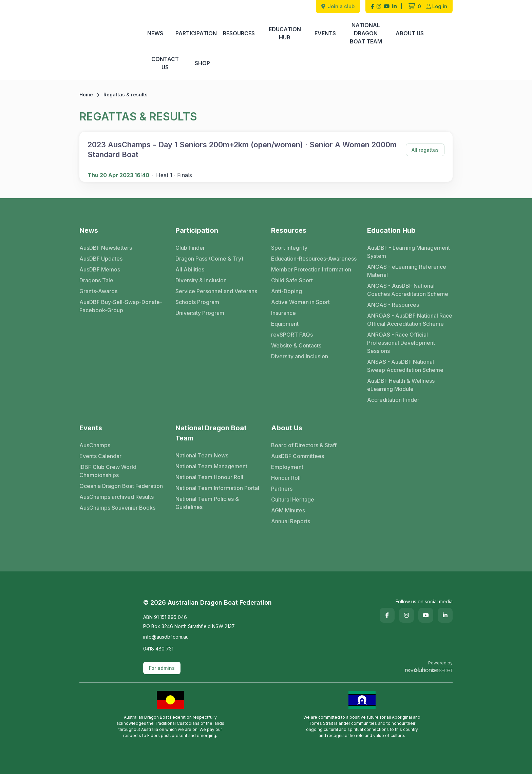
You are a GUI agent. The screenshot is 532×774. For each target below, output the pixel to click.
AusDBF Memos (100, 269)
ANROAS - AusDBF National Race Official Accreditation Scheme (410, 320)
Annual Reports (291, 521)
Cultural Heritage (293, 499)
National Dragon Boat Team (366, 33)
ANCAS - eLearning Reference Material (407, 271)
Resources (239, 33)
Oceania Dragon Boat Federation (121, 486)
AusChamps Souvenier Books (117, 508)
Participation (196, 33)
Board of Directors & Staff (304, 445)
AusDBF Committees (298, 456)
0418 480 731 (158, 649)
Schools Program (197, 302)
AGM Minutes (288, 510)
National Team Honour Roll (209, 477)
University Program (200, 313)
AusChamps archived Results (117, 497)
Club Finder (190, 248)
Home (86, 95)
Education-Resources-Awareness (314, 259)
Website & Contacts (296, 345)
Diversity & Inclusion (201, 280)
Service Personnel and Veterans (216, 291)
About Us (410, 33)
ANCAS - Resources (393, 305)
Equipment (285, 324)
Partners (282, 489)
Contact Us (165, 63)
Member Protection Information (311, 269)
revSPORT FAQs (292, 335)
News (155, 33)
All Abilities (190, 269)
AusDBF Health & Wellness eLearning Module (401, 385)
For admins (162, 668)
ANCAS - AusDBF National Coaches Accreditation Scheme (408, 290)
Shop (202, 63)
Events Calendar (100, 456)
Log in (437, 6)
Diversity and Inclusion (300, 356)
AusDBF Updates (101, 259)
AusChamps (95, 445)
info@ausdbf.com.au (166, 637)
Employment (287, 467)
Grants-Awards (98, 291)
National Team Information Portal (217, 488)
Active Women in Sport (300, 302)
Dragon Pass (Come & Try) (209, 259)
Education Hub (285, 33)
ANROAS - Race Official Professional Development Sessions (401, 343)
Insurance (283, 313)
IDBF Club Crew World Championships (108, 471)
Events (325, 33)
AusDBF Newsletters (106, 248)
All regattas (425, 150)
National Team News (202, 455)
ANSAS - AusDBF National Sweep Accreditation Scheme (405, 366)
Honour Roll (286, 478)
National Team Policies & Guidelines (207, 503)
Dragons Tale (96, 280)
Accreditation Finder (393, 400)
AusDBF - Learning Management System (408, 252)
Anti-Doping (287, 291)
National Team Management (211, 466)
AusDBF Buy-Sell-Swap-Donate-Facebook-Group (121, 306)
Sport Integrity (289, 248)
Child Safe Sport (292, 280)
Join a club (338, 6)
